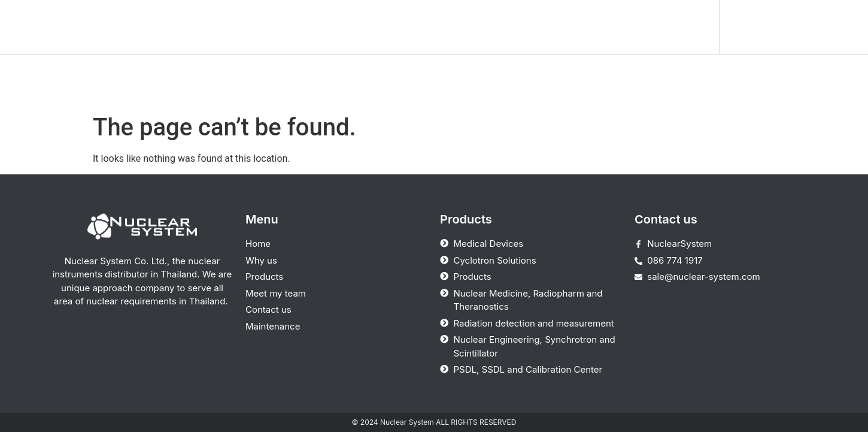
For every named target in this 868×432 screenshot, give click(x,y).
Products (420, 27)
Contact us (591, 27)
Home (292, 27)
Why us (352, 27)
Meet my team (504, 27)
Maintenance (676, 27)
